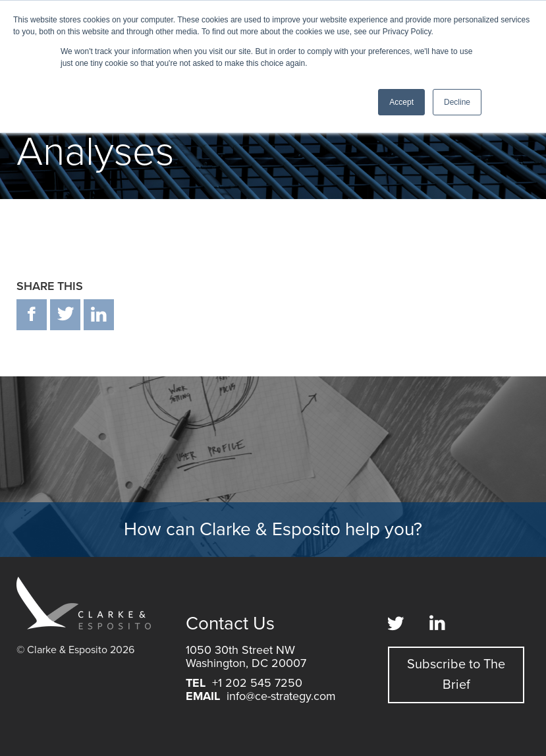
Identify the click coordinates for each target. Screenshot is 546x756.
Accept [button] (401, 102)
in (99, 315)
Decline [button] (457, 102)
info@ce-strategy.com (281, 696)
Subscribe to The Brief (456, 675)
